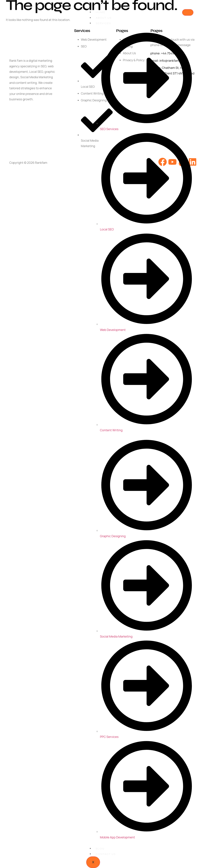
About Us (104, 18)
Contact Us (106, 854)
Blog (100, 849)
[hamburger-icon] (188, 12)
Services (103, 23)
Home (100, 12)
